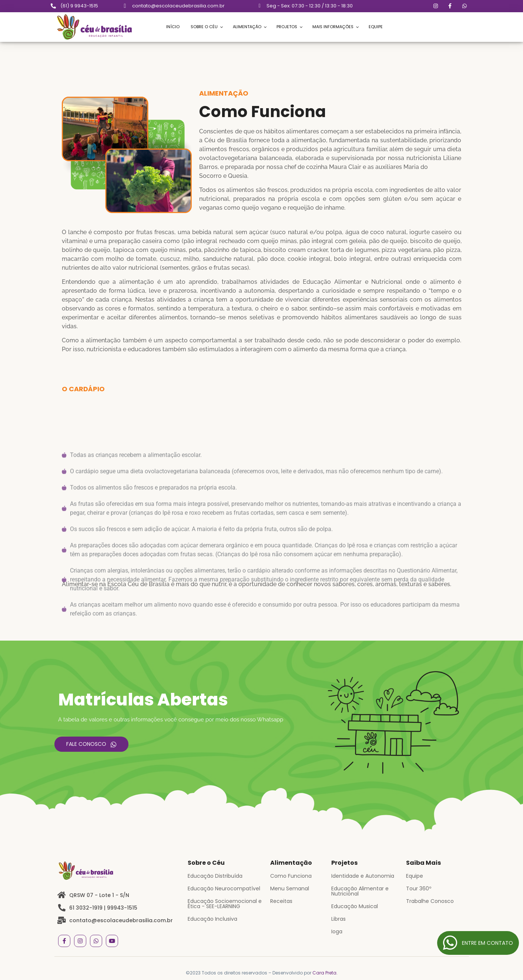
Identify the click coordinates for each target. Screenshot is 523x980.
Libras (338, 919)
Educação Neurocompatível (224, 888)
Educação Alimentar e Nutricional (360, 891)
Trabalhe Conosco (430, 901)
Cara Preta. (325, 973)
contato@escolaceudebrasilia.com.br (178, 6)
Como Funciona (291, 876)
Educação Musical (355, 906)
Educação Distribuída (215, 876)
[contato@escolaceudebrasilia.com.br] (125, 6)
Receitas (281, 901)
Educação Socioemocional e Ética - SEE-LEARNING (225, 904)
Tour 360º (419, 888)
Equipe (415, 876)
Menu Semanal (290, 888)
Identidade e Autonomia (363, 876)
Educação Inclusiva (212, 919)
